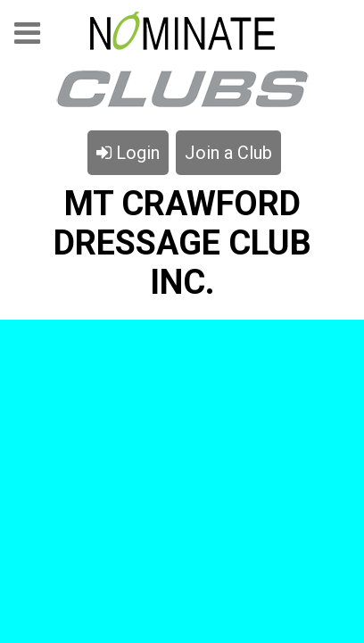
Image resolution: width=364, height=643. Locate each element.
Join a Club (228, 153)
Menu (27, 39)
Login (128, 153)
